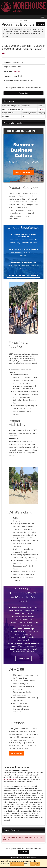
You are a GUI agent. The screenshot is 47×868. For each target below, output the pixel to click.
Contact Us (16, 753)
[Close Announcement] (44, 29)
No (38, 864)
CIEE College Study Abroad (21, 131)
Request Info (23, 93)
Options (40, 24)
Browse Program (24, 172)
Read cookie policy (17, 864)
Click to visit (17, 71)
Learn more (24, 658)
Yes (33, 864)
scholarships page (10, 779)
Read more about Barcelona (23, 275)
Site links (24, 21)
